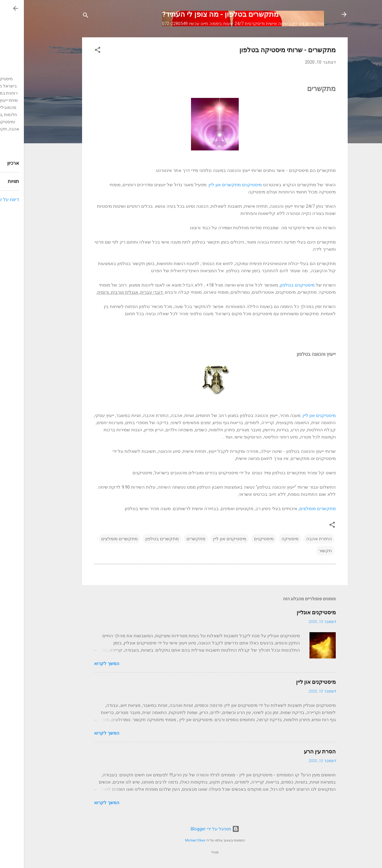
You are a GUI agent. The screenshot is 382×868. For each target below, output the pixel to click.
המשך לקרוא (83, 664)
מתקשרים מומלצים (294, 509)
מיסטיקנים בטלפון (274, 285)
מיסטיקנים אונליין (292, 612)
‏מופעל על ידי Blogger (191, 829)
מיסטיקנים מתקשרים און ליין (211, 185)
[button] (74, 51)
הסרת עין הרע (296, 751)
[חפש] (62, 16)
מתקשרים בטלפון (138, 539)
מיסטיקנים (240, 539)
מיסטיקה (266, 539)
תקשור (301, 551)
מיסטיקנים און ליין (295, 415)
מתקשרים (172, 539)
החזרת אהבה (295, 539)
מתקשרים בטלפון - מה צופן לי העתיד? (196, 14)
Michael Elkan (171, 840)
